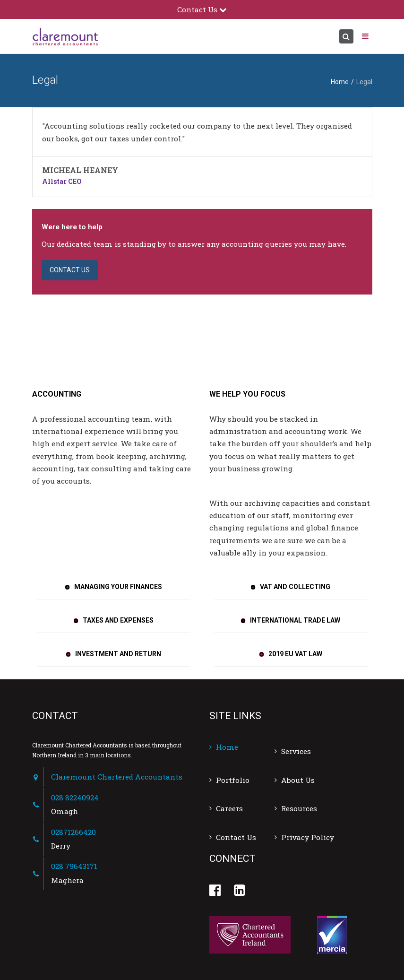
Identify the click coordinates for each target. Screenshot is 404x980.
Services (296, 751)
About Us (298, 780)
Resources (299, 808)
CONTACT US (70, 270)
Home (340, 82)
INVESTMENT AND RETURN (118, 654)
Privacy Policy (308, 837)
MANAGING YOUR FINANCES (118, 587)
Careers (229, 808)
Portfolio (233, 780)
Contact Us (236, 837)
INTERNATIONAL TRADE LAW (295, 620)
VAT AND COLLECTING (295, 587)
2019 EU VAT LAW (295, 654)
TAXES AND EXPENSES (118, 620)
